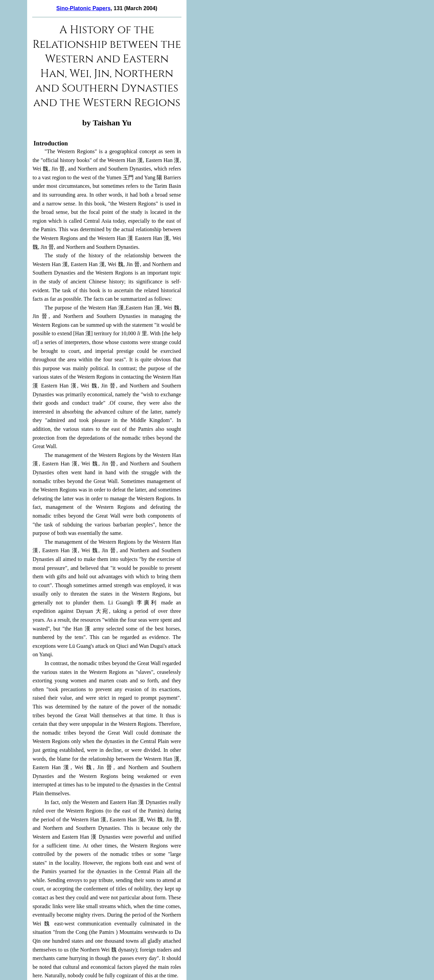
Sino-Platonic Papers (83, 8)
